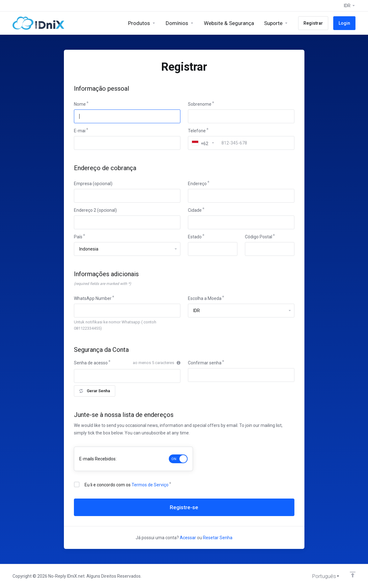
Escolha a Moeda (205, 298)
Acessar (188, 538)
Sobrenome (200, 104)
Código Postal (259, 237)
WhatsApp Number (93, 298)
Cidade (195, 210)
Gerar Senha (95, 391)
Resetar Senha (218, 538)
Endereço (197, 184)
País (78, 237)
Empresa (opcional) (93, 184)
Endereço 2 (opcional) (95, 210)
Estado (195, 237)
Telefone (197, 131)
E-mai (80, 131)
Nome (80, 104)
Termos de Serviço (150, 485)
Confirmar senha (205, 363)
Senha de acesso (91, 363)
